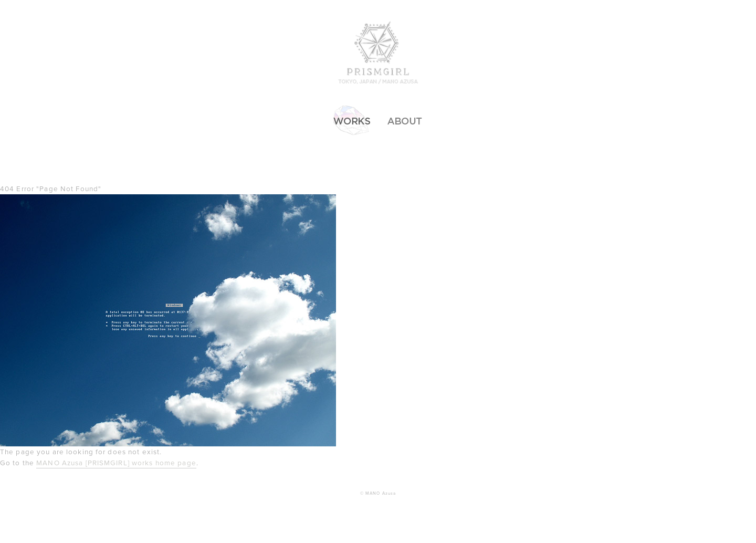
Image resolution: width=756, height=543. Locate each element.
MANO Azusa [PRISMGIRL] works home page (116, 463)
